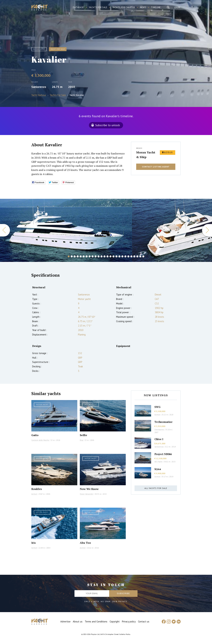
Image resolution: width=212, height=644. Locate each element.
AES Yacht (158, 462)
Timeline (156, 7)
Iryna (158, 469)
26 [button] (143, 256)
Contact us (144, 621)
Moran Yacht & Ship (146, 155)
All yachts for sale (156, 488)
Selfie (83, 435)
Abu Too (85, 543)
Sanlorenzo (39, 87)
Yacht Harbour (40, 8)
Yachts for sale (98, 7)
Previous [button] (5, 230)
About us (78, 621)
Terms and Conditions (96, 621)
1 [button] (69, 256)
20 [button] (125, 256)
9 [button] (93, 256)
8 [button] (90, 256)
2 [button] (72, 256)
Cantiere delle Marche (40, 440)
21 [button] (128, 256)
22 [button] (131, 256)
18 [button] (119, 256)
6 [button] (84, 256)
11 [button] (99, 256)
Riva (81, 440)
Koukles (37, 489)
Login (177, 7)
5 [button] (81, 256)
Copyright (115, 621)
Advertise (65, 621)
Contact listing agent (156, 167)
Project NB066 (163, 454)
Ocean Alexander (87, 494)
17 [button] (116, 256)
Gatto (35, 435)
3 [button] (75, 256)
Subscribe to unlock (107, 125)
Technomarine (163, 422)
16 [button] (113, 256)
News (143, 7)
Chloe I (159, 439)
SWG (157, 407)
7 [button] (87, 256)
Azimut (34, 494)
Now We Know (89, 489)
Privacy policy (129, 621)
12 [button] (102, 256)
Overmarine (159, 430)
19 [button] (122, 256)
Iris (34, 543)
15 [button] (110, 256)
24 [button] (137, 256)
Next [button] (207, 230)
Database (78, 7)
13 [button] (105, 256)
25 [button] (140, 256)
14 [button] (107, 256)
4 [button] (78, 256)
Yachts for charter (124, 7)
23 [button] (134, 256)
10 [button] (96, 256)
